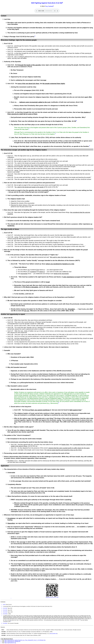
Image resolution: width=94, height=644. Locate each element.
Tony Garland (49, 6)
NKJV (4, 605)
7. (2, 616)
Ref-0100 (5, 608)
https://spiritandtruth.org (10, 643)
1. (2, 605)
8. (2, 623)
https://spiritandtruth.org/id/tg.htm (12, 641)
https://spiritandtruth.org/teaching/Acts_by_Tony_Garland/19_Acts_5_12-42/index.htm (25, 640)
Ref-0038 (5, 614)
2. (2, 606)
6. (2, 614)
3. (2, 608)
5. (2, 612)
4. (2, 610)
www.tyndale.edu (53, 634)
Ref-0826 (5, 623)
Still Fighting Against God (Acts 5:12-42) (47, 3)
